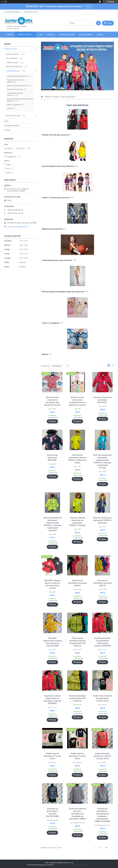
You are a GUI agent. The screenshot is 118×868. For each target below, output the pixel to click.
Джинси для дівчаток (52, 229)
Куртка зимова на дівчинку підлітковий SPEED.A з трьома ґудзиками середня (52, 524)
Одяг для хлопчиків (13, 116)
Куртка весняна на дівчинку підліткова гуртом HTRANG (102, 642)
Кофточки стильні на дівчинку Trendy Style (102, 698)
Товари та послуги (52, 97)
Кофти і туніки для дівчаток (56, 197)
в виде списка (113, 366)
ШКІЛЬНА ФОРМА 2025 (14, 67)
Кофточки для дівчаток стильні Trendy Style (102, 756)
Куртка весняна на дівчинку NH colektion (77, 698)
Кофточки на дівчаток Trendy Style (77, 756)
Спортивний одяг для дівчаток (57, 260)
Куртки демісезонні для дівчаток (58, 166)
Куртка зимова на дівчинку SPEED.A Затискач (102, 520)
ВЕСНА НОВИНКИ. (12, 54)
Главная (10, 35)
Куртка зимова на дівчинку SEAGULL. (102, 400)
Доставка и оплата (67, 35)
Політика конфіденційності (82, 865)
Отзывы (100, 35)
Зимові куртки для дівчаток (56, 135)
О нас (40, 35)
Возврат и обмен (86, 35)
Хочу (88, 6)
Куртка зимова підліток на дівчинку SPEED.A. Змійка (77, 521)
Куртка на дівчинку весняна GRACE (77, 583)
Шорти (45, 354)
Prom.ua (71, 863)
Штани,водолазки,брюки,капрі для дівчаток (63, 292)
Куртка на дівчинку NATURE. (52, 457)
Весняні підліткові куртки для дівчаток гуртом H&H (52, 642)
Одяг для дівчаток (13, 71)
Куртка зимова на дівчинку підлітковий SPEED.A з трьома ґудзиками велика (102, 461)
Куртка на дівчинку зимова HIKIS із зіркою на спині (77, 459)
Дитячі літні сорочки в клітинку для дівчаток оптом (52, 401)
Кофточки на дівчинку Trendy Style (52, 756)
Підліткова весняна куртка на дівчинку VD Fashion (77, 642)
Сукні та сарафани (51, 323)
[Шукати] (98, 23)
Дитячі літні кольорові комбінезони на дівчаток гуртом (77, 401)
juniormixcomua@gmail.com (18, 227)
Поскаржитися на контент (63, 865)
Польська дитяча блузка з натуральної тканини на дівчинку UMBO (77, 814)
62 (106, 848)
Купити (54, 421)
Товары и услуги (24, 35)
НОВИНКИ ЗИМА (12, 63)
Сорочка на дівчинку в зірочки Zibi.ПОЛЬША (52, 812)
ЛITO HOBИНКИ (11, 58)
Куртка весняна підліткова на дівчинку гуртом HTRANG (52, 699)
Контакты (51, 35)
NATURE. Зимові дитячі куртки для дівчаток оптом (52, 584)
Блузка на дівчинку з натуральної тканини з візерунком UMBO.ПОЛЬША (102, 815)
